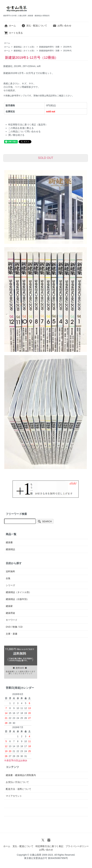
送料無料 (10, 571)
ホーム (10, 26)
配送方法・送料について (18, 789)
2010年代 (67, 47)
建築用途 (10, 613)
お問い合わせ (62, 26)
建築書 (9, 542)
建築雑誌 (10, 549)
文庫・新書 (12, 634)
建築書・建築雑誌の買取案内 (21, 775)
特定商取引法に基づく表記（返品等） (28, 125)
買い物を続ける (16, 135)
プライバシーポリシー (77, 846)
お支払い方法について (17, 782)
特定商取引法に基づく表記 (49, 846)
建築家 (9, 606)
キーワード (12, 620)
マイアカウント (14, 796)
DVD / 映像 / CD (14, 627)
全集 (8, 578)
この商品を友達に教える (21, 128)
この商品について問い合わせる (24, 131)
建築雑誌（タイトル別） (25, 47)
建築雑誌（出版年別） (17, 599)
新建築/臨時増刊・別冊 (49, 47)
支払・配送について (34, 26)
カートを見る (13, 33)
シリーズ (10, 585)
